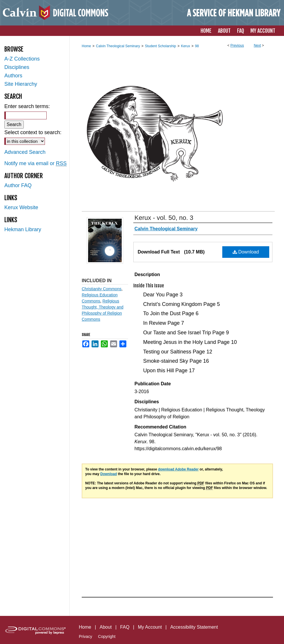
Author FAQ (18, 185)
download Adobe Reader (178, 469)
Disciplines (17, 67)
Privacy (85, 636)
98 (197, 46)
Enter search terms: (27, 106)
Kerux (185, 46)
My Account (150, 627)
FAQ (125, 627)
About (106, 627)
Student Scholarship (160, 46)
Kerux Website (21, 207)
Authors (13, 76)
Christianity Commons (102, 289)
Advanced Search (25, 152)
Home (86, 46)
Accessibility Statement (194, 627)
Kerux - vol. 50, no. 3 (164, 218)
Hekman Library (23, 229)
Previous (237, 45)
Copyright (107, 636)
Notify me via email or (35, 164)
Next (257, 45)
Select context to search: (33, 132)
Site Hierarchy (21, 84)
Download (246, 252)
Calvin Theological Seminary (118, 46)
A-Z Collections (22, 59)
